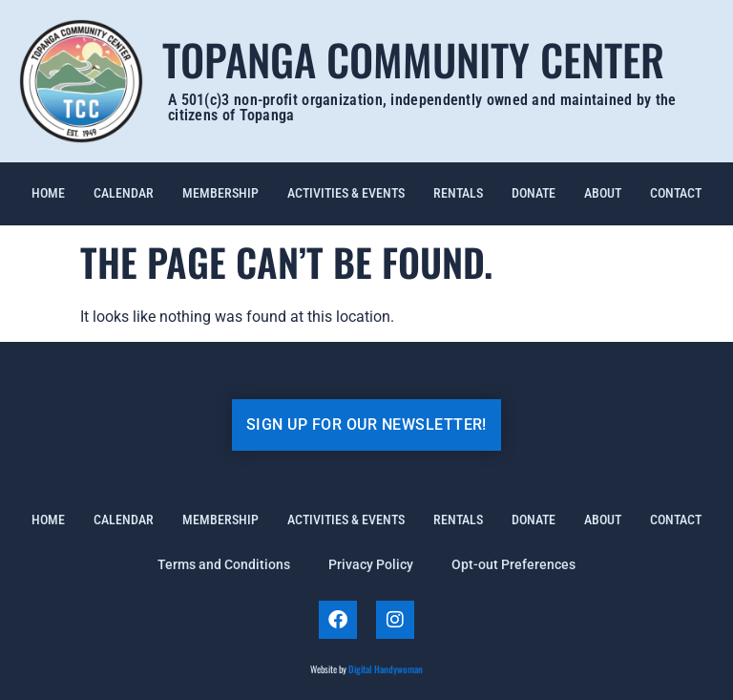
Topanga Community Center (413, 59)
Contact (676, 193)
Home (48, 193)
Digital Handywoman (386, 669)
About (603, 193)
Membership (220, 193)
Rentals (458, 193)
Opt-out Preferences (513, 564)
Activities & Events (346, 193)
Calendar (124, 193)
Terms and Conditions (224, 564)
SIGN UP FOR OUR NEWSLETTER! (366, 424)
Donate (534, 193)
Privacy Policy (371, 564)
